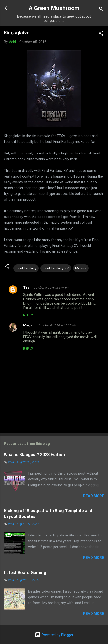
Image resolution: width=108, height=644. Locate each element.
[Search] (101, 10)
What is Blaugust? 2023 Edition (34, 455)
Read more (94, 496)
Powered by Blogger (54, 635)
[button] (101, 34)
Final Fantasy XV (56, 268)
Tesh (27, 287)
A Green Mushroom (54, 8)
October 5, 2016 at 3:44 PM (52, 288)
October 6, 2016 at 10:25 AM (57, 325)
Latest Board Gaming (25, 572)
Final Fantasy (26, 268)
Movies (81, 268)
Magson (30, 325)
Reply (28, 315)
